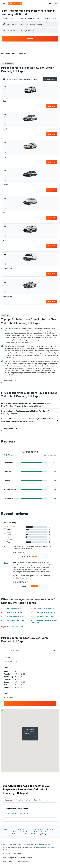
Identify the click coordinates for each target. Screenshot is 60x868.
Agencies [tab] (8, 800)
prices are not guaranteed (46, 847)
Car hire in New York (19, 832)
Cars (16, 830)
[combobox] (9, 19)
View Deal (51, 106)
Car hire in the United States (29, 830)
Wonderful (11, 527)
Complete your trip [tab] (23, 800)
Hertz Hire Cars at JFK (42, 616)
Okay (9, 534)
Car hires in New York (46, 830)
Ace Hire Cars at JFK (12, 612)
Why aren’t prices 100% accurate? (31, 862)
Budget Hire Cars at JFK (13, 616)
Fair (8, 537)
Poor (8, 542)
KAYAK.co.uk (8, 830)
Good (9, 532)
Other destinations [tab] (41, 800)
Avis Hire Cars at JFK (12, 608)
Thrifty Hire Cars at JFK (42, 608)
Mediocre (10, 539)
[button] (4, 3)
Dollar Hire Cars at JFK (12, 627)
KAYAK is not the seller (31, 854)
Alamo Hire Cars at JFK (13, 620)
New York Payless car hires (36, 832)
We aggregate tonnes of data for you (31, 858)
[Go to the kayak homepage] (15, 3)
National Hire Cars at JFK (43, 612)
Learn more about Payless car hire (18, 813)
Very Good (11, 529)
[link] (30, 704)
